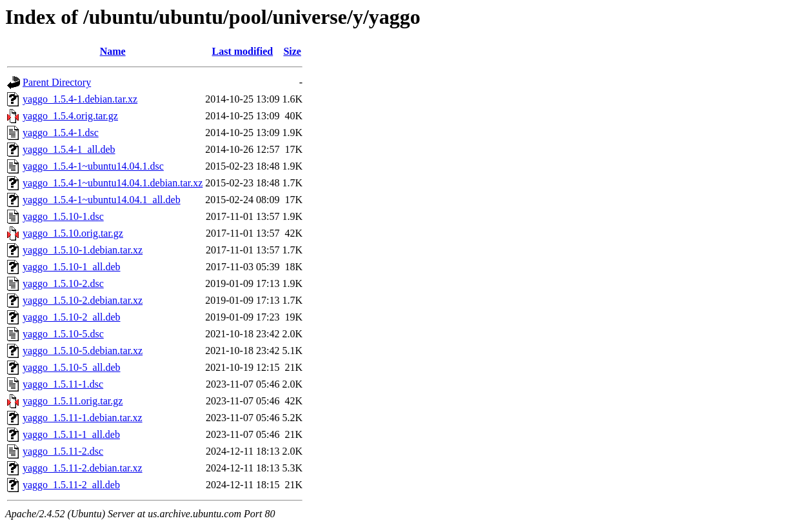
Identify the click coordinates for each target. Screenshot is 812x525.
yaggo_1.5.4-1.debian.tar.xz (80, 99)
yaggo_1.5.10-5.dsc (63, 334)
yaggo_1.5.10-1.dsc (63, 216)
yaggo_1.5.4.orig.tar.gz (70, 116)
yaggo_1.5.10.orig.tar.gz (73, 233)
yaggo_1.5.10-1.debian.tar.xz (83, 250)
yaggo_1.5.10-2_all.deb (72, 317)
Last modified (243, 51)
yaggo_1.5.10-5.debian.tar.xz (83, 351)
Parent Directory (57, 82)
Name (113, 51)
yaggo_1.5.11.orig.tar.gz (73, 401)
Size (292, 51)
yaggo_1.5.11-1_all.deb (71, 434)
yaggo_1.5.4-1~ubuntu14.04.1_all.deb (102, 200)
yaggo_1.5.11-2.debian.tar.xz (83, 468)
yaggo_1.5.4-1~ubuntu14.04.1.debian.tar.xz (113, 183)
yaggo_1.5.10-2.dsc (63, 283)
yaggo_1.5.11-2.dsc (63, 451)
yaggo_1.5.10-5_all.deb (72, 367)
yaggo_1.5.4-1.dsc (61, 133)
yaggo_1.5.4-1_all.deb (69, 149)
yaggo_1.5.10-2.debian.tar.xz (83, 300)
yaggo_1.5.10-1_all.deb (72, 267)
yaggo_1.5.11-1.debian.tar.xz (83, 418)
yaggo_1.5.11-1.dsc (63, 384)
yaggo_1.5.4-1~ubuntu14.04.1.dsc (93, 166)
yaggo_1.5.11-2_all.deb (71, 485)
